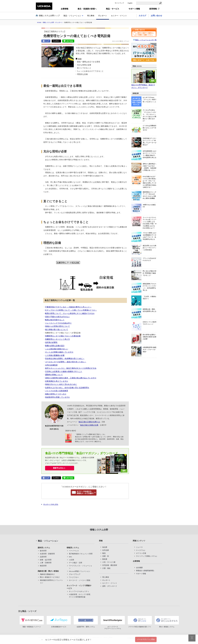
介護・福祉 (106, 568)
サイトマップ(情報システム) (147, 556)
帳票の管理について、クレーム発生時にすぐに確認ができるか (70, 313)
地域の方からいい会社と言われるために (61, 384)
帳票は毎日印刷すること (55, 320)
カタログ (142, 16)
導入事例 (91, 16)
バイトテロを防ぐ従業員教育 (57, 391)
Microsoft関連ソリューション (80, 571)
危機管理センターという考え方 (57, 339)
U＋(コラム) (141, 550)
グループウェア (75, 574)
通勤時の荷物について (54, 375)
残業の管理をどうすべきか (56, 394)
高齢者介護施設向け (47, 574)
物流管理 (43, 566)
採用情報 (153, 9)
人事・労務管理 (46, 563)
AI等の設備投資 (51, 365)
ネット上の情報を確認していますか (59, 352)
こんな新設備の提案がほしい (57, 349)
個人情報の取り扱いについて (57, 329)
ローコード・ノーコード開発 (80, 580)
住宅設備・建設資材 (110, 565)
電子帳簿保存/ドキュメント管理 (81, 554)
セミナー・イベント (119, 16)
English (130, 3)
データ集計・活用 (76, 563)
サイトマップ (119, 3)
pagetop (192, 638)
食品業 (105, 547)
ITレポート (103, 16)
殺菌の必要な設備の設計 (55, 346)
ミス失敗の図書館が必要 (55, 355)
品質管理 (43, 557)
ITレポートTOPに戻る (51, 504)
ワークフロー (74, 577)
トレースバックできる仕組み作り (58, 323)
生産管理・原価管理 (47, 554)
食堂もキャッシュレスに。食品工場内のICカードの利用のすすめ (71, 368)
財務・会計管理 (46, 560)
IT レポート (59, 22)
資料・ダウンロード (110, 586)
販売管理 (43, 551)
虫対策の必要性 (51, 342)
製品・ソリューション (72, 16)
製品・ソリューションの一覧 (145, 40)
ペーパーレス (74, 551)
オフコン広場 (141, 553)
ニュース (139, 547)
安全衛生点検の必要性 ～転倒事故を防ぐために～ (65, 358)
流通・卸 (106, 556)
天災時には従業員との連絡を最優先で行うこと (64, 371)
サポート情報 (141, 574)
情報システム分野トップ (49, 16)
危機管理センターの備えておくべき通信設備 (63, 336)
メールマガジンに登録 (146, 639)
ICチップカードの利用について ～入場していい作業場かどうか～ (71, 310)
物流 (104, 553)
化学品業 (106, 550)
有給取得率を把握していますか (57, 397)
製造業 (105, 559)
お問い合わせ (156, 16)
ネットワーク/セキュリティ (79, 591)
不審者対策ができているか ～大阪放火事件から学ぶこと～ (68, 307)
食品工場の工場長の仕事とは (89, 422)
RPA (70, 557)
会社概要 (139, 568)
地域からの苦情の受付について (57, 326)
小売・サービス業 (109, 562)
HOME (39, 22)
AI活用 (71, 560)
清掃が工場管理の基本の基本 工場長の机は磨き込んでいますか (71, 378)
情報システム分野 (48, 22)
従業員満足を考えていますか (57, 381)
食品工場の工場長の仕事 (89, 425)
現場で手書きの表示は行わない (57, 317)
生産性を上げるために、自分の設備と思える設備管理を (67, 388)
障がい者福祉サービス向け (50, 577)
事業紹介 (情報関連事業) (145, 571)
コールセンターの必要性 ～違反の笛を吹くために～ (66, 362)
